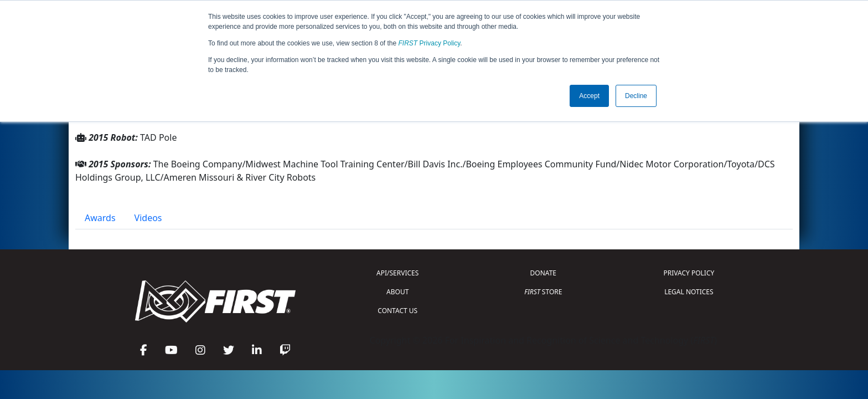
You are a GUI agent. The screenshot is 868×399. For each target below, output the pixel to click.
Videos (148, 218)
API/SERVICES (397, 273)
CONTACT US (397, 311)
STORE (543, 292)
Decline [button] (636, 96)
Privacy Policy (430, 43)
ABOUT (397, 292)
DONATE (543, 273)
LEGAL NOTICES (689, 292)
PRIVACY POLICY (689, 273)
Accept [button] (589, 96)
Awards (100, 218)
